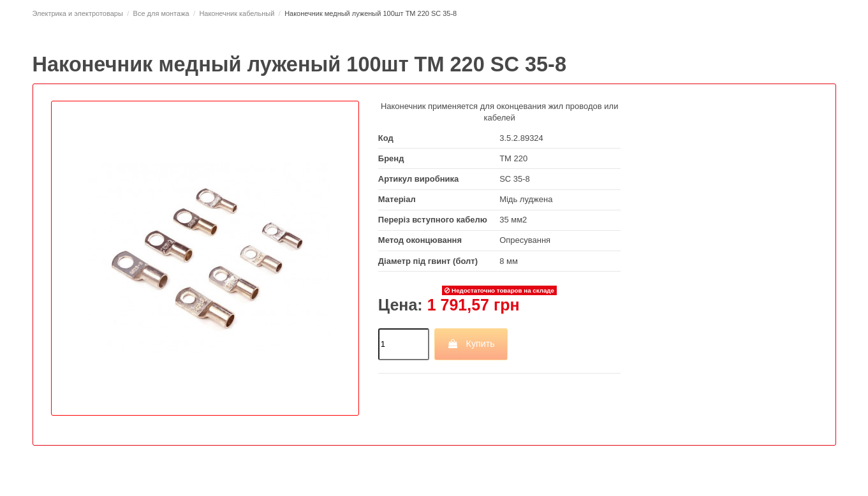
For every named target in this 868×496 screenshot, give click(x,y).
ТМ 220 (513, 158)
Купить (471, 344)
